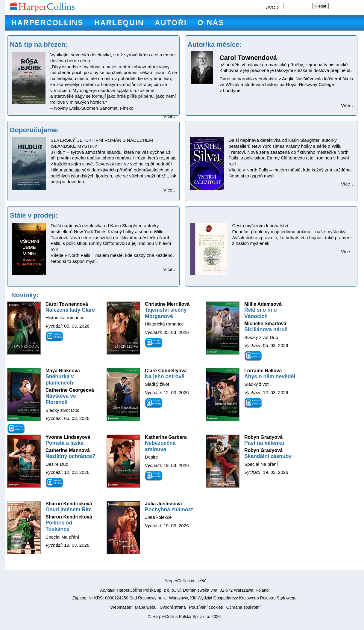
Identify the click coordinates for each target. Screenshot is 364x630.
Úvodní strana (173, 607)
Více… (170, 116)
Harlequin (119, 23)
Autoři (171, 23)
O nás (211, 23)
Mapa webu (145, 607)
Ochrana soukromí (244, 607)
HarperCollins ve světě (185, 581)
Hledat (320, 6)
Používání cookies (206, 607)
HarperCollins (47, 23)
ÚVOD (272, 7)
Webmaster (121, 607)
